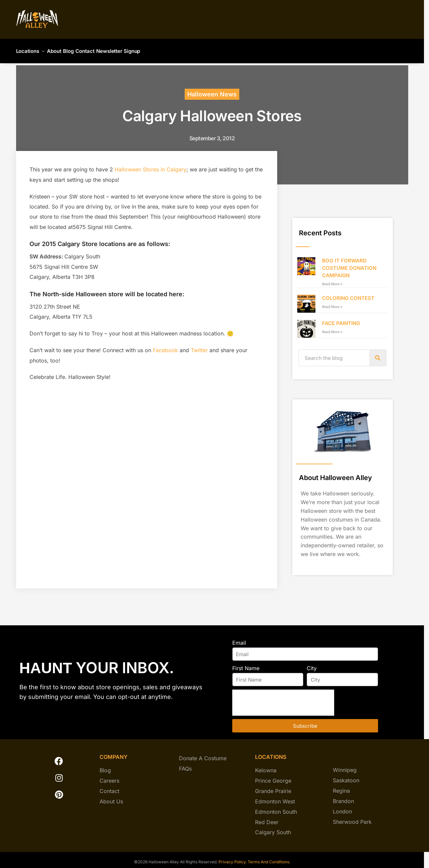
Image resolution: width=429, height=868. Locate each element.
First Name (246, 664)
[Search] (378, 354)
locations (271, 753)
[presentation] (283, 699)
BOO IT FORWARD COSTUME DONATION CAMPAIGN (349, 264)
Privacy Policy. (232, 858)
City (312, 664)
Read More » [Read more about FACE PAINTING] (332, 328)
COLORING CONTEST (348, 294)
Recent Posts (320, 229)
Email (239, 639)
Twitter (199, 346)
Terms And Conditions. (269, 858)
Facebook (165, 346)
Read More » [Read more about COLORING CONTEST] (332, 303)
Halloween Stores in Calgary (150, 165)
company (113, 753)
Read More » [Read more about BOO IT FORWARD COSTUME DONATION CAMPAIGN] (332, 280)
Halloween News (212, 90)
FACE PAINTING (341, 319)
